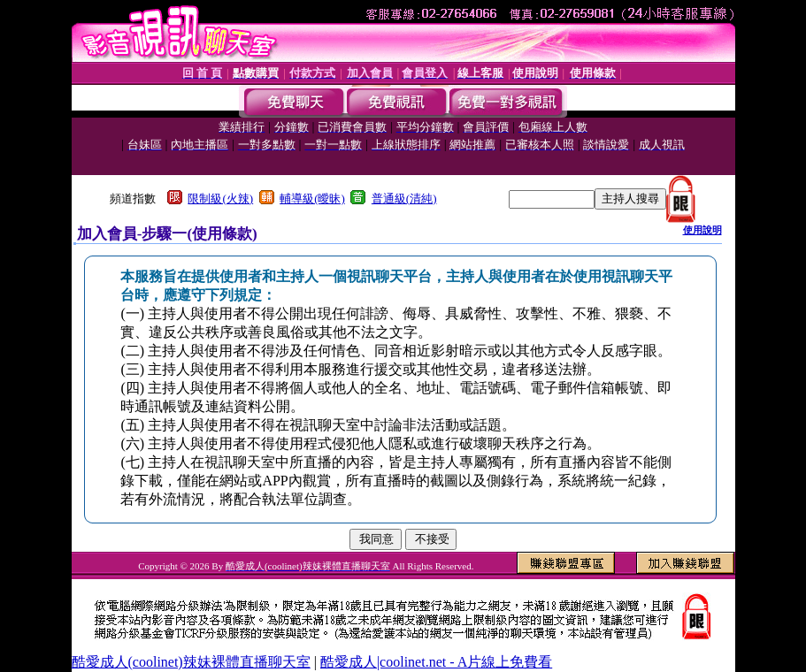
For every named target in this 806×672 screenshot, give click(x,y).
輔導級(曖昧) (312, 199)
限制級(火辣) (220, 199)
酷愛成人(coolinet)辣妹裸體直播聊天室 (191, 662)
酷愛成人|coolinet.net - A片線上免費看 (436, 662)
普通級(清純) (404, 199)
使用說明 (702, 230)
